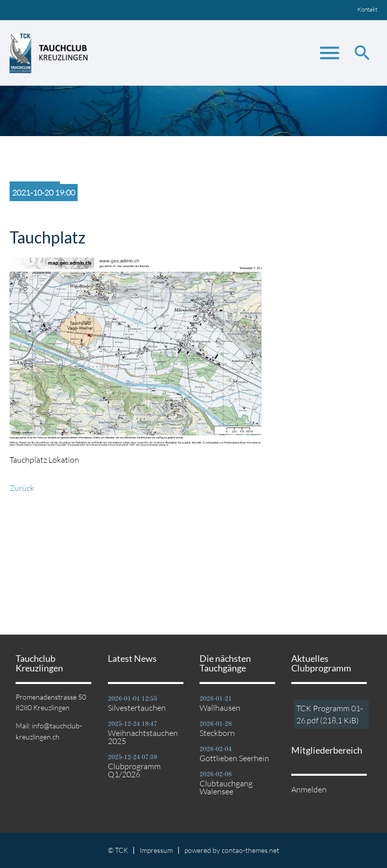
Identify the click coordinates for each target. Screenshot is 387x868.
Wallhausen (220, 708)
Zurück (22, 488)
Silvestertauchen (137, 708)
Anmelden (309, 789)
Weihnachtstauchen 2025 (143, 737)
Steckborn (217, 733)
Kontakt (367, 9)
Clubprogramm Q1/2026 (134, 770)
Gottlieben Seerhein (234, 758)
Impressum (156, 850)
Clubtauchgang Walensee (226, 787)
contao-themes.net (250, 850)
